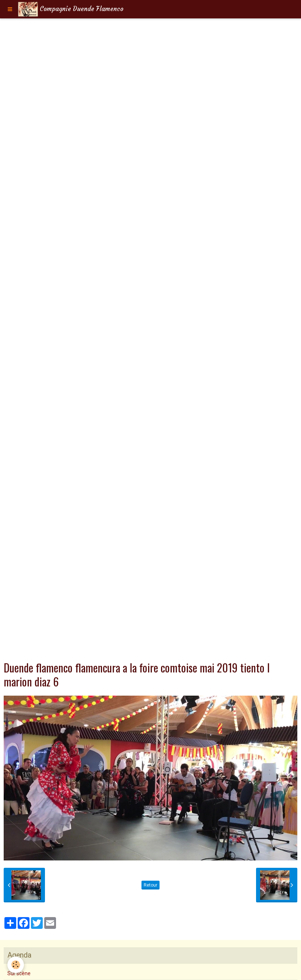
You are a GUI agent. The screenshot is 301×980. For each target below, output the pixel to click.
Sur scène (19, 973)
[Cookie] (16, 965)
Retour (150, 885)
